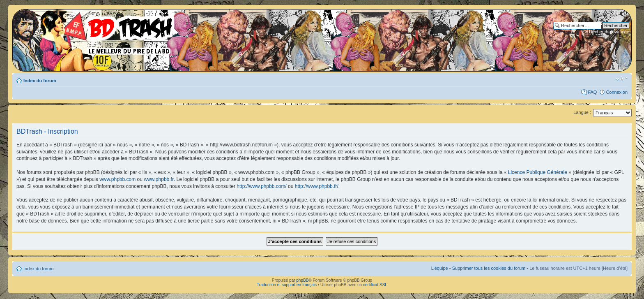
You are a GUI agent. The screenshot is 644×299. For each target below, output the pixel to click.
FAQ (592, 92)
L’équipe (440, 268)
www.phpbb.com (117, 179)
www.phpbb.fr (159, 179)
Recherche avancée (609, 32)
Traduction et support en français (287, 285)
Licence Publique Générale (538, 172)
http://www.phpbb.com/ (261, 186)
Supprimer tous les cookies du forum (489, 268)
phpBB (302, 280)
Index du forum (40, 81)
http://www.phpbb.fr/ (317, 186)
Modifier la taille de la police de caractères (622, 79)
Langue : (582, 112)
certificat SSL (375, 285)
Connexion (617, 92)
